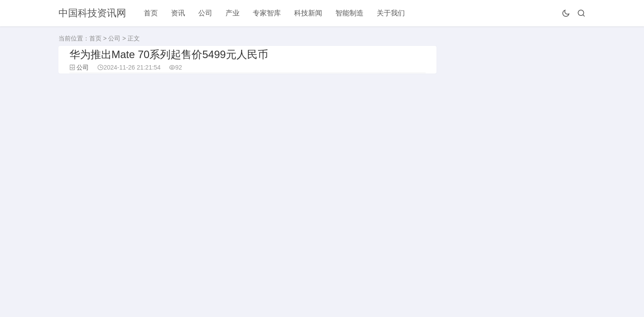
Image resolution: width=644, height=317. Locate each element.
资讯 (178, 13)
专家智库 (267, 13)
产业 (233, 13)
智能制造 (349, 13)
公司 (205, 13)
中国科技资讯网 (92, 13)
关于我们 (391, 13)
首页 (151, 13)
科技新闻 (308, 13)
